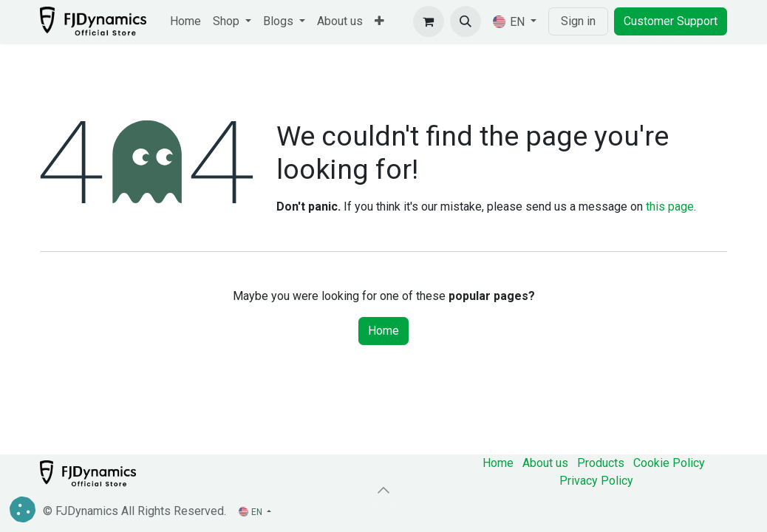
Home (383, 331)
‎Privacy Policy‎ (596, 481)
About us (545, 463)
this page (670, 207)
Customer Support (671, 21)
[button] (466, 21)
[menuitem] (185, 21)
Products (601, 463)
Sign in (578, 21)
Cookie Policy (669, 463)
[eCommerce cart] (429, 21)
